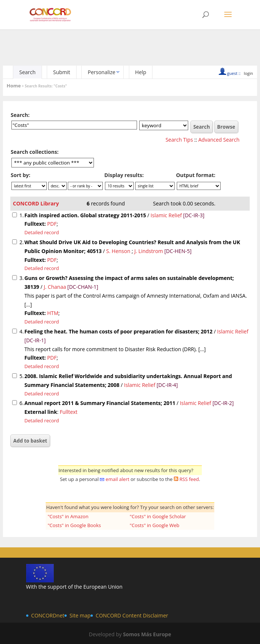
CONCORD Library (36, 203)
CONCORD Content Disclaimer (132, 615)
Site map (80, 615)
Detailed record (42, 232)
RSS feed (189, 479)
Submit (62, 72)
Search (27, 72)
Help (141, 72)
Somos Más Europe (147, 634)
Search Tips (179, 140)
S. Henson (118, 251)
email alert (117, 479)
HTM (53, 313)
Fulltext (68, 412)
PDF (52, 224)
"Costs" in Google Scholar (158, 516)
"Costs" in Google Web (154, 525)
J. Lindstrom (149, 251)
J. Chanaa (55, 287)
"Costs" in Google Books (74, 525)
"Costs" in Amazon (68, 516)
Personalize (101, 72)
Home (14, 86)
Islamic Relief (166, 215)
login (248, 73)
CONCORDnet (48, 615)
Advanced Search (219, 140)
